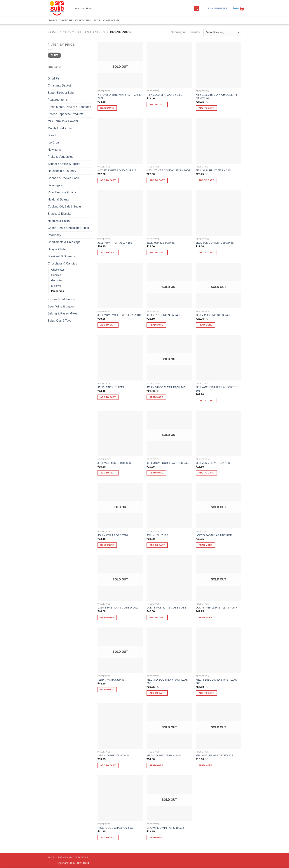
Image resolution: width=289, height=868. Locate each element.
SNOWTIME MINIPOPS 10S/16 (165, 828)
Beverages (55, 185)
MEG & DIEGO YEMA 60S (113, 755)
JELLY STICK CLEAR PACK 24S (166, 387)
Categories (83, 20)
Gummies (57, 280)
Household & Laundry (62, 171)
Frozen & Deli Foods (61, 299)
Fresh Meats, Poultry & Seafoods (69, 107)
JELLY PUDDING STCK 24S (213, 315)
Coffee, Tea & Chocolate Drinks (68, 228)
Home (53, 20)
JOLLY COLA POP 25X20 (113, 535)
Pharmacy (54, 235)
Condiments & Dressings (64, 242)
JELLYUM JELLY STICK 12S (213, 463)
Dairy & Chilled (58, 249)
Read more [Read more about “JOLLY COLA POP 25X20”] (107, 545)
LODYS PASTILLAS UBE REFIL (215, 535)
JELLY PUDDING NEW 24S (163, 315)
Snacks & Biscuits (59, 214)
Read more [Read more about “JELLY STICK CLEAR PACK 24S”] (156, 397)
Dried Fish (54, 78)
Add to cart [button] (157, 105)
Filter (54, 55)
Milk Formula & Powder (63, 121)
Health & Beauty (58, 199)
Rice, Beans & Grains (62, 192)
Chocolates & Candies (84, 32)
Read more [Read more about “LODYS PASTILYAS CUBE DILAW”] (107, 617)
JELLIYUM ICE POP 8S (161, 243)
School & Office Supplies (64, 164)
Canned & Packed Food (63, 178)
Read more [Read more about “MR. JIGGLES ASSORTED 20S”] (206, 765)
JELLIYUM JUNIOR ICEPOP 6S (215, 243)
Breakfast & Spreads (61, 256)
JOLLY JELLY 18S (157, 535)
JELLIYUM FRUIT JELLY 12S (213, 170)
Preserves (58, 291)
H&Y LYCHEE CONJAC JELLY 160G (168, 170)
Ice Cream (55, 142)
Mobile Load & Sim (60, 128)
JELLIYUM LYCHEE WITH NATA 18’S (120, 315)
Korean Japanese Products (66, 114)
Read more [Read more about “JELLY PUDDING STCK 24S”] (206, 325)
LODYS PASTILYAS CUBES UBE (166, 608)
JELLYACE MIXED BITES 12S (115, 463)
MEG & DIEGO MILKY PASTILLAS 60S (216, 681)
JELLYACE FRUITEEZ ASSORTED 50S (217, 389)
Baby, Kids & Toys (59, 321)
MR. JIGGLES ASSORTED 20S (214, 755)
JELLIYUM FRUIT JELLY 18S (115, 243)
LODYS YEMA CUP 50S (112, 680)
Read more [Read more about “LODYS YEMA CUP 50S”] (107, 690)
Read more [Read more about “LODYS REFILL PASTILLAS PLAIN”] (206, 617)
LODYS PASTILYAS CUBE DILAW (118, 608)
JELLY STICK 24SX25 (111, 387)
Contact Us (111, 20)
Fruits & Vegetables (61, 157)
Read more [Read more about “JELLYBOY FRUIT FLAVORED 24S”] (156, 473)
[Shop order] (222, 32)
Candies (56, 275)
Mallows (56, 286)
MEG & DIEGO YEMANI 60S (164, 755)
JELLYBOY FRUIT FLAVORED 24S (168, 463)
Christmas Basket (59, 85)
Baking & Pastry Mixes (62, 313)
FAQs (97, 20)
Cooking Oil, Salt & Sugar (64, 206)
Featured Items (58, 100)
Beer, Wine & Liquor (61, 306)
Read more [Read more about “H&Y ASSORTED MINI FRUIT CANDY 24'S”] (107, 108)
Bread (52, 135)
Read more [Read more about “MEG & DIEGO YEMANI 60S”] (156, 765)
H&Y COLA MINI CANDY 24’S (164, 95)
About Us (66, 20)
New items (55, 150)
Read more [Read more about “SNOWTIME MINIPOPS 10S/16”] (156, 838)
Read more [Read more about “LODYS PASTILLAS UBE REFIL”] (206, 545)
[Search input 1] (134, 8)
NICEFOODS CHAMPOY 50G (115, 828)
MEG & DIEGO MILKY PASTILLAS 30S (167, 681)
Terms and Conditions (73, 857)
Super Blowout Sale (61, 93)
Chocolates (58, 270)
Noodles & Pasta (59, 221)
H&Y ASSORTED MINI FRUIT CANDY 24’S (120, 96)
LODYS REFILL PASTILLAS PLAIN (217, 608)
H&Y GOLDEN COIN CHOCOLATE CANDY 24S (217, 96)
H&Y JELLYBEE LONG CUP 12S (117, 170)
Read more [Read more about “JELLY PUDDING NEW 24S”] (156, 325)
